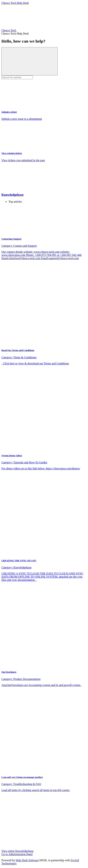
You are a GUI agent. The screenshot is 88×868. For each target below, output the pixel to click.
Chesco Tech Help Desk (15, 3)
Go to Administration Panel (17, 854)
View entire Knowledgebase (17, 851)
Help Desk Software (27, 860)
